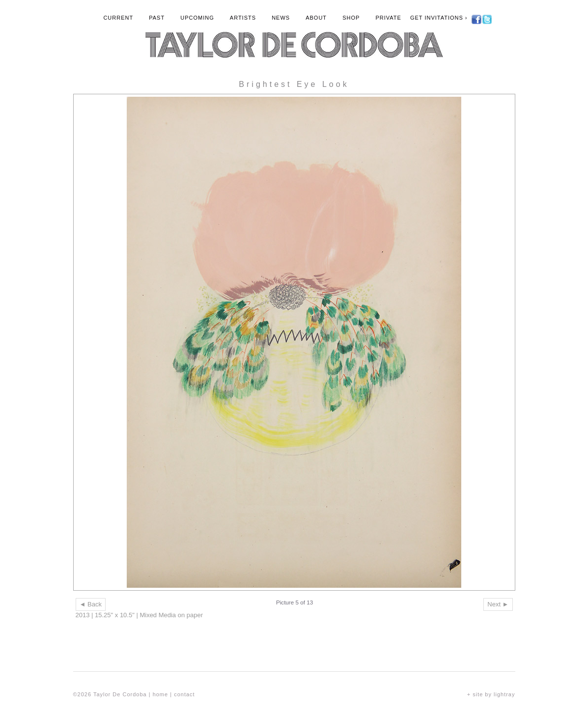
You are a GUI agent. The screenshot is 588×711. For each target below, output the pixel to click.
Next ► (498, 604)
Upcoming (197, 18)
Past (157, 18)
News (281, 18)
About (316, 18)
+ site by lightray (491, 694)
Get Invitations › (439, 18)
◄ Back (91, 604)
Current (118, 18)
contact (184, 694)
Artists (243, 18)
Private (388, 18)
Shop (351, 18)
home (161, 694)
